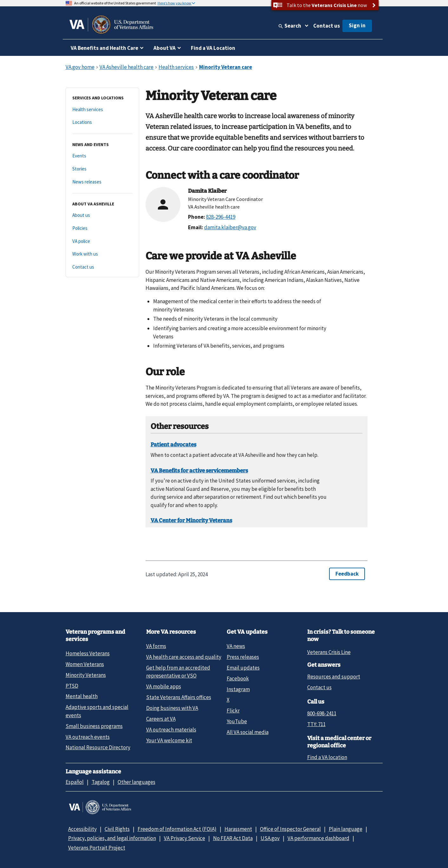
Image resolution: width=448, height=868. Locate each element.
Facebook (238, 678)
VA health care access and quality (184, 657)
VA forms (156, 646)
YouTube (237, 721)
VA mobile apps (164, 686)
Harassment (238, 829)
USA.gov (270, 838)
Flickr (233, 711)
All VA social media (248, 732)
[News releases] (102, 182)
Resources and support (334, 677)
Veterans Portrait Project (97, 848)
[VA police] (102, 241)
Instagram (238, 689)
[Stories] (102, 169)
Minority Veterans (86, 675)
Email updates (243, 668)
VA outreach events (88, 737)
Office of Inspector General (290, 829)
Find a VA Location (213, 48)
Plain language (346, 829)
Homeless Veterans (88, 653)
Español (75, 782)
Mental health (82, 696)
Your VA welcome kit (169, 740)
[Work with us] (102, 254)
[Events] (102, 156)
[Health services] (102, 110)
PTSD (72, 686)
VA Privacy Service (185, 838)
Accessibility (82, 829)
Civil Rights (117, 829)
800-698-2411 (322, 713)
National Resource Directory (98, 747)
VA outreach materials (171, 730)
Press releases (243, 657)
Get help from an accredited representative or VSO (178, 672)
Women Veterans (85, 664)
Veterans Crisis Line (329, 652)
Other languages (136, 782)
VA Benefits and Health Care (104, 48)
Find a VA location (327, 757)
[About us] (102, 215)
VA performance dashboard (318, 838)
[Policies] (102, 228)
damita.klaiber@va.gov (230, 227)
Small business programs (94, 726)
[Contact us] (102, 267)
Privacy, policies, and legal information (112, 838)
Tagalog (101, 782)
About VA (165, 48)
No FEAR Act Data (233, 838)
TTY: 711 (316, 724)
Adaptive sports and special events (97, 711)
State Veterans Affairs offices (179, 697)
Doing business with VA (172, 708)
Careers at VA (161, 719)
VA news (236, 646)
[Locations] (102, 122)
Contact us (327, 26)
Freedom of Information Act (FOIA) (177, 829)
